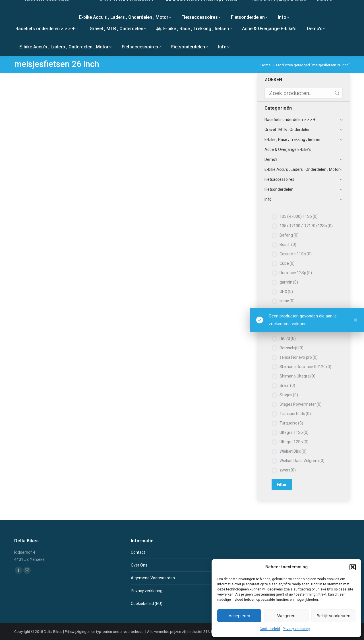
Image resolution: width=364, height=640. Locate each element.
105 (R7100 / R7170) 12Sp (306, 226)
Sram (287, 385)
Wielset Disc (293, 451)
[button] (353, 567)
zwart (288, 470)
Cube (287, 263)
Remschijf (291, 348)
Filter (282, 485)
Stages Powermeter (301, 404)
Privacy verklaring (296, 629)
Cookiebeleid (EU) (147, 604)
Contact (138, 552)
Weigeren (286, 616)
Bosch (288, 245)
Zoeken (337, 93)
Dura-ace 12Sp (296, 273)
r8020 (288, 339)
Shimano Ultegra (297, 376)
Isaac (287, 301)
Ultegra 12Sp (294, 442)
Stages (289, 395)
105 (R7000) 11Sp (299, 216)
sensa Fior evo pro (299, 357)
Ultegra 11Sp (294, 432)
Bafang (289, 235)
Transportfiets (295, 414)
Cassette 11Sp (296, 254)
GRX (286, 292)
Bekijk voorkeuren (333, 616)
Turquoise (291, 423)
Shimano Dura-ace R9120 (305, 367)
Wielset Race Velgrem (302, 461)
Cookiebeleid (270, 629)
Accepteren (239, 616)
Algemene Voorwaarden (153, 578)
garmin (289, 282)
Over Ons (139, 565)
